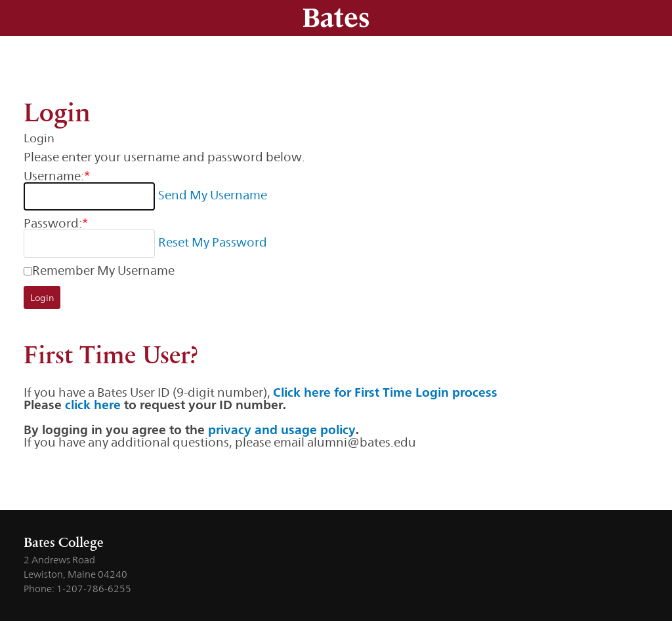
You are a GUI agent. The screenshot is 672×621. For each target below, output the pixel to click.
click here (93, 405)
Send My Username (213, 195)
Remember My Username (103, 270)
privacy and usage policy (282, 430)
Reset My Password (213, 242)
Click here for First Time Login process (385, 392)
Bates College (64, 542)
